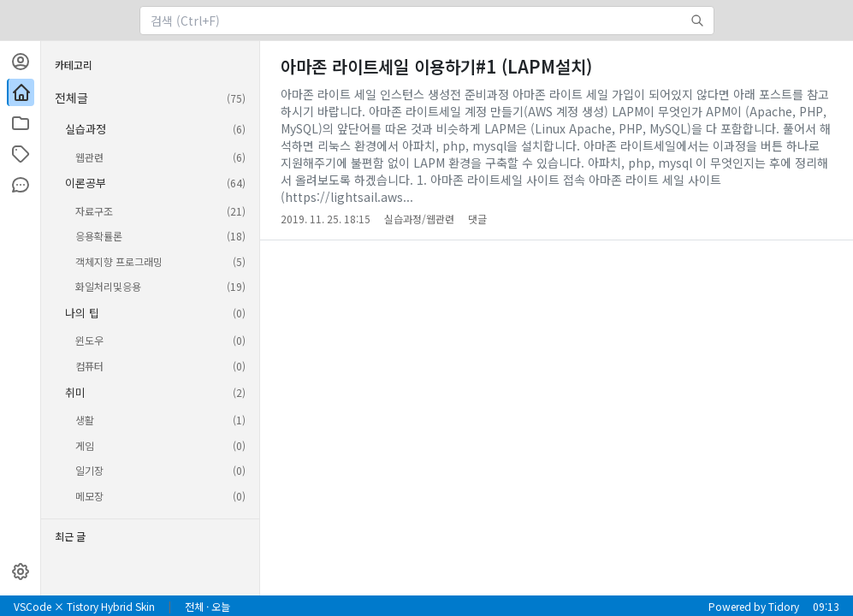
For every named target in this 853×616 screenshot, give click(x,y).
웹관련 (160, 157)
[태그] (21, 154)
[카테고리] (21, 123)
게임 (160, 446)
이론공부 (155, 183)
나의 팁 (155, 313)
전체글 (150, 98)
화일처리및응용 (160, 287)
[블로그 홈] (21, 92)
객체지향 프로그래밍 (160, 262)
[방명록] (21, 185)
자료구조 (160, 211)
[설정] (21, 572)
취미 (155, 393)
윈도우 (160, 341)
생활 (160, 420)
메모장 (160, 496)
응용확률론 (160, 236)
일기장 (160, 471)
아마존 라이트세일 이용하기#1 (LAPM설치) (436, 66)
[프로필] (21, 62)
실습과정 (155, 129)
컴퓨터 (160, 366)
